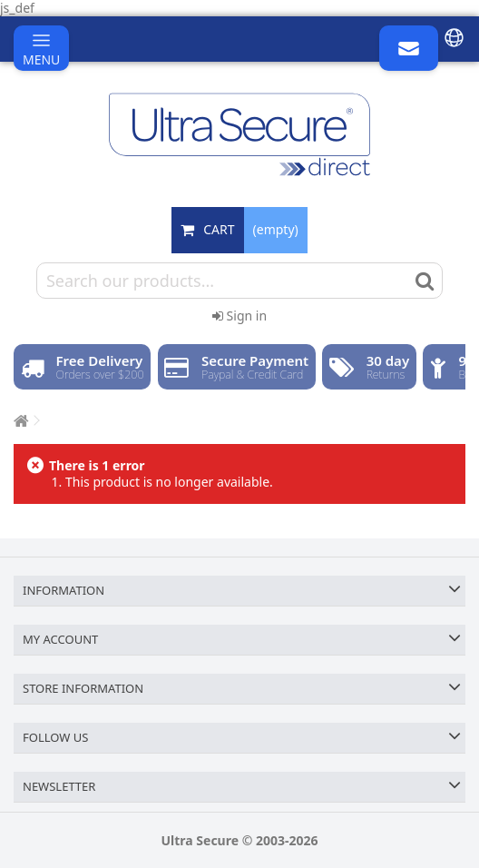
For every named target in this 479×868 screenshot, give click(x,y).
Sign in (239, 316)
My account (60, 639)
